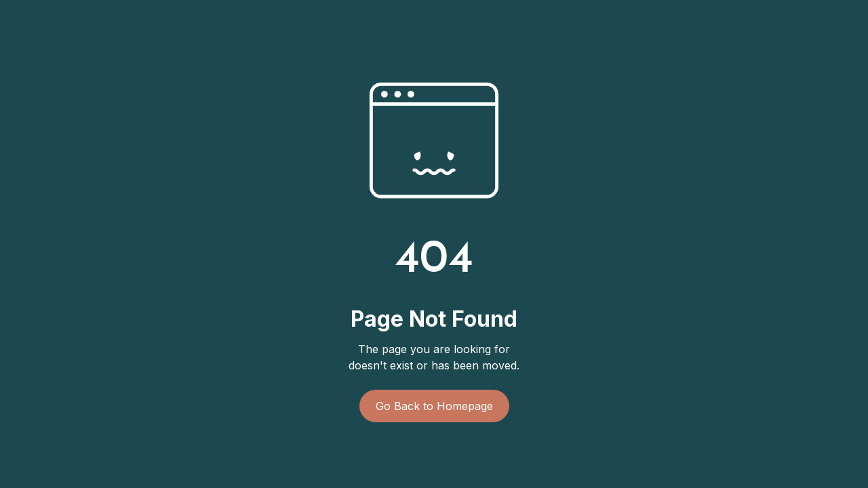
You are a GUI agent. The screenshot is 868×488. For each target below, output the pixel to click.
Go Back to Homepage (434, 406)
